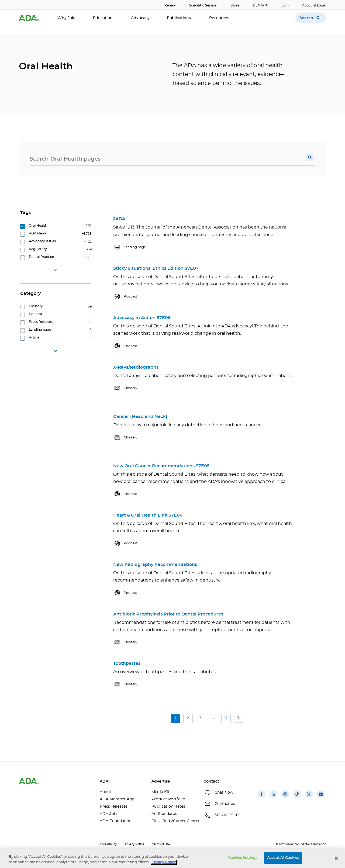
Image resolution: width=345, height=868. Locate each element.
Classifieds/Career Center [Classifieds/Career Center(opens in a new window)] (173, 821)
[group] (57, 227)
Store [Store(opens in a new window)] (235, 5)
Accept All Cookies (283, 858)
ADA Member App (117, 799)
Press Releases (114, 807)
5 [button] (226, 718)
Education (103, 18)
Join (285, 5)
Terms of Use (161, 844)
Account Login (314, 5)
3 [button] (201, 718)
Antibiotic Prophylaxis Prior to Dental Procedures (168, 614)
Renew (170, 5)
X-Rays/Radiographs (136, 367)
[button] (310, 157)
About (106, 792)
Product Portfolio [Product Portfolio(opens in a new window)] (168, 799)
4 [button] (213, 718)
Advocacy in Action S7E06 (142, 318)
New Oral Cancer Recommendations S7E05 (161, 466)
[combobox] (172, 159)
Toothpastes (127, 663)
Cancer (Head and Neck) (140, 417)
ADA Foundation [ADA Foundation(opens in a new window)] (116, 821)
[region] (172, 858)
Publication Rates (168, 807)
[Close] (336, 858)
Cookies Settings (243, 858)
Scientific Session (203, 5)
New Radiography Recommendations (155, 565)
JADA (119, 219)
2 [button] (188, 718)
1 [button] (175, 718)
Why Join (67, 18)
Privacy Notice (134, 844)
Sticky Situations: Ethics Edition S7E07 (156, 268)
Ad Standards (164, 814)
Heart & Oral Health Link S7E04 (148, 515)
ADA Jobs (109, 814)
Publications (179, 18)
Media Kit (161, 792)
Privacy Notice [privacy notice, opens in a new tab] (164, 862)
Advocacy (140, 18)
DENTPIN (261, 5)
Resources (220, 18)
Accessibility (108, 844)
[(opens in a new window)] (261, 798)
